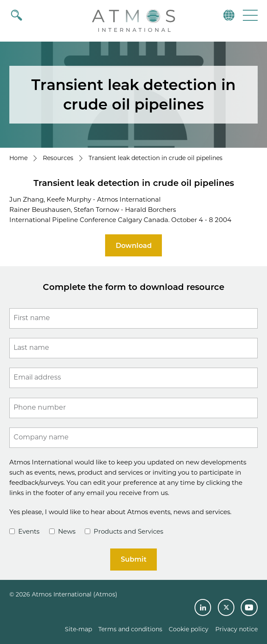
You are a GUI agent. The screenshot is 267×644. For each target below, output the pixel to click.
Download (134, 246)
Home (18, 158)
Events (24, 531)
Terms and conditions (130, 629)
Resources (58, 158)
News (62, 531)
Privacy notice (236, 629)
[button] (249, 15)
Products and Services (124, 531)
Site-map (78, 629)
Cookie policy (189, 629)
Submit (134, 559)
